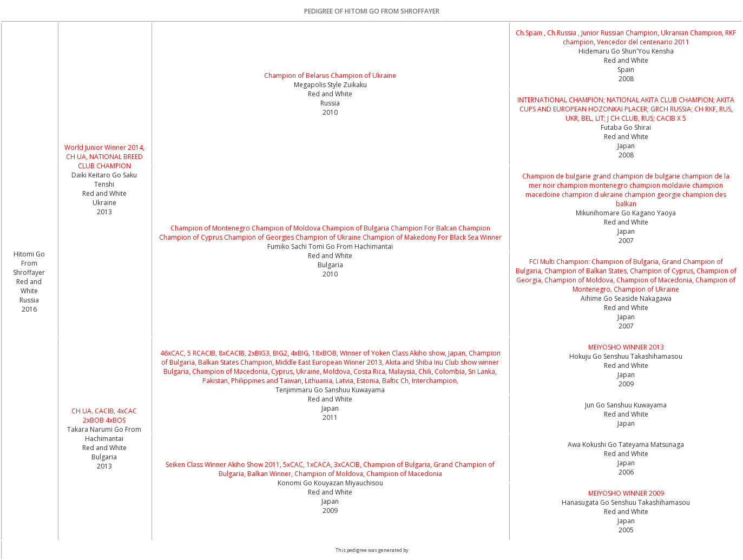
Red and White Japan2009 (626, 375)
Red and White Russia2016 (29, 295)
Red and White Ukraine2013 (104, 203)
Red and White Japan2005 (626, 521)
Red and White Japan (626, 419)
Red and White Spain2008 (626, 70)
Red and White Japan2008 (626, 146)
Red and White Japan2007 (626, 231)
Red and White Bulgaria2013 (104, 457)
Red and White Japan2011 (330, 408)
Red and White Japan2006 (626, 463)
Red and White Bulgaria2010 (330, 265)
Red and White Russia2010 (330, 103)
